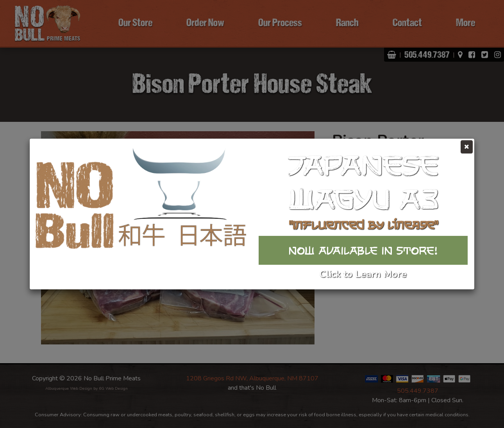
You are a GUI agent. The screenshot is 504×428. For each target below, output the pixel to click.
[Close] (467, 147)
